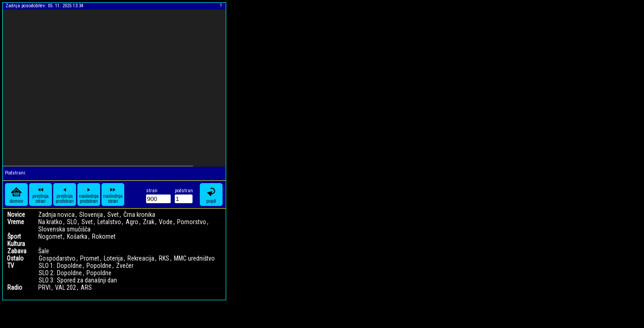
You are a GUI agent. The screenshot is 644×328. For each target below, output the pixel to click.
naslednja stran (113, 195)
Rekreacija (141, 258)
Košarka (77, 236)
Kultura (16, 244)
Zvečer (125, 266)
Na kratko (50, 222)
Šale (44, 251)
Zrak (149, 222)
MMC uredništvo (194, 258)
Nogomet (50, 236)
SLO (72, 222)
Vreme (16, 222)
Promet (90, 258)
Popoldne (99, 266)
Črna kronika (139, 215)
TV (11, 266)
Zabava (17, 251)
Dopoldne (69, 266)
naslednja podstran (89, 195)
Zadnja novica (56, 215)
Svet (113, 215)
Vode (166, 222)
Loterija (113, 258)
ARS (86, 287)
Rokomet (104, 236)
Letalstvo (109, 222)
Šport (14, 236)
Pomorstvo (192, 222)
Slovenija (91, 215)
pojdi (211, 195)
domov (16, 195)
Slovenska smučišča (64, 229)
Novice (16, 215)
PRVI (44, 287)
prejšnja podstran (65, 195)
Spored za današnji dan (87, 280)
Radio (15, 287)
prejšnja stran (40, 195)
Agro (132, 222)
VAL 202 (66, 287)
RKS (164, 258)
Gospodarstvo (57, 258)
